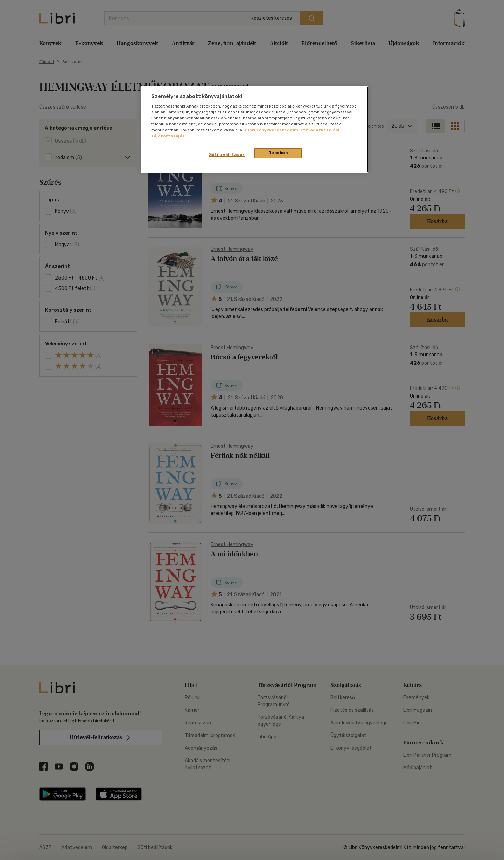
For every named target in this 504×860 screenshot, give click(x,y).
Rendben (278, 153)
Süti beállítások (227, 154)
